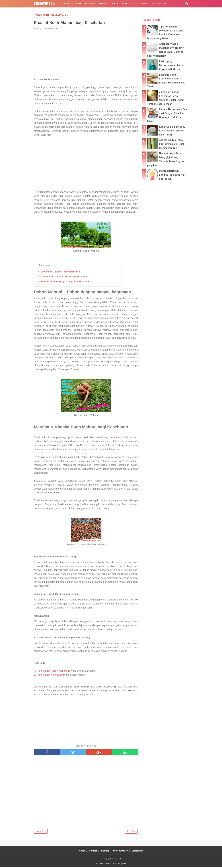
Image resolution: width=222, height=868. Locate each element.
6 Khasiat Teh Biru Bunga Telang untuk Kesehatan (65, 282)
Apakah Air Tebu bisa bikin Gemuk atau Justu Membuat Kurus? (172, 144)
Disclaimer (141, 852)
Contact (91, 852)
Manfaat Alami (107, 4)
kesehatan (115, 438)
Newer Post (41, 832)
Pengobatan (160, 4)
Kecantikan (142, 4)
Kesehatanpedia (104, 865)
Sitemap (105, 852)
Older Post (131, 832)
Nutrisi (89, 4)
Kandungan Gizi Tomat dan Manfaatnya (60, 272)
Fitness (126, 4)
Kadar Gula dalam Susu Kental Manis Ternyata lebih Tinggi (172, 131)
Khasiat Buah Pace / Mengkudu (53, 672)
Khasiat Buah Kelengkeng (50, 676)
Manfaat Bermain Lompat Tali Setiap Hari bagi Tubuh (172, 175)
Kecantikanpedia (119, 865)
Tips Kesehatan (70, 4)
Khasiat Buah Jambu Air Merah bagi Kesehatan (64, 277)
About (79, 852)
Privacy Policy (122, 852)
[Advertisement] (86, 56)
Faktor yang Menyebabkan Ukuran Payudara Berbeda (171, 65)
